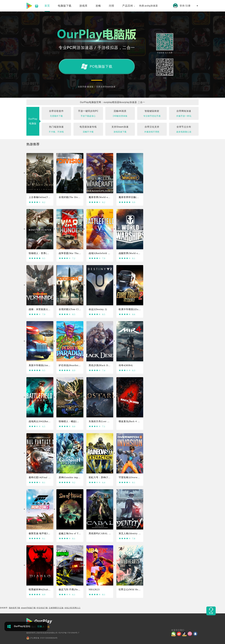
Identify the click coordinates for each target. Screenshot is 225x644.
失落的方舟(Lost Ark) (100, 421)
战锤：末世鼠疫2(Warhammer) (45, 309)
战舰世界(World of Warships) (134, 253)
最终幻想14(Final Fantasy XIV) (46, 477)
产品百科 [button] (129, 6)
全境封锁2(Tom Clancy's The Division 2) (81, 309)
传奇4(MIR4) (126, 365)
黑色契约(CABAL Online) (103, 533)
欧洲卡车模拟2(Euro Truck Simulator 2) (140, 309)
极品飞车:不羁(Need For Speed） (77, 589)
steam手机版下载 (28, 608)
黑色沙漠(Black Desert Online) (105, 365)
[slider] (35, 202)
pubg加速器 (151, 6)
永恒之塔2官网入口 (72, 608)
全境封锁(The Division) (71, 197)
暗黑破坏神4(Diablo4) (41, 589)
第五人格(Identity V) (130, 533)
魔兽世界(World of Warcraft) (104, 197)
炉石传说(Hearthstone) (71, 365)
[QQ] (196, 634)
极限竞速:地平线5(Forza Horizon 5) (48, 533)
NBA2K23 (94, 589)
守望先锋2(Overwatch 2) (132, 477)
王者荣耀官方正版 (56, 608)
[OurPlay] (39, 622)
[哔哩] (190, 634)
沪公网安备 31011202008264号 (42, 638)
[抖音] (185, 634)
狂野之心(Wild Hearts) (131, 589)
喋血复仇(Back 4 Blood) (132, 421)
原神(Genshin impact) (70, 477)
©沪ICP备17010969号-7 (69, 633)
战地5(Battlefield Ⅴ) (100, 253)
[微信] (174, 634)
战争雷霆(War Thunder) (71, 253)
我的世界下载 (14, 608)
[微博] (180, 634)
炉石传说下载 (42, 608)
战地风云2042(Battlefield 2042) (46, 421)
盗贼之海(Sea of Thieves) (72, 533)
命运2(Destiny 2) (98, 309)
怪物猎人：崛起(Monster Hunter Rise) (79, 421)
